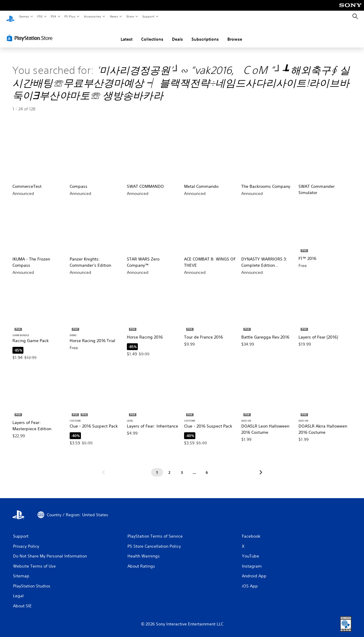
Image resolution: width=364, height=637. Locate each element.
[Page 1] (157, 467)
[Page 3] (182, 467)
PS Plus (70, 16)
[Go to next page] (261, 467)
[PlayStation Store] (31, 32)
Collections (152, 34)
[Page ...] (194, 467)
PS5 (40, 16)
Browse (235, 34)
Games (24, 16)
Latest (127, 34)
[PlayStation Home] (10, 17)
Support (148, 16)
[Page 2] (170, 467)
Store (130, 16)
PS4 (53, 16)
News (114, 16)
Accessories (92, 16)
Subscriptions (205, 34)
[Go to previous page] (103, 467)
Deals (177, 34)
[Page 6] (207, 467)
